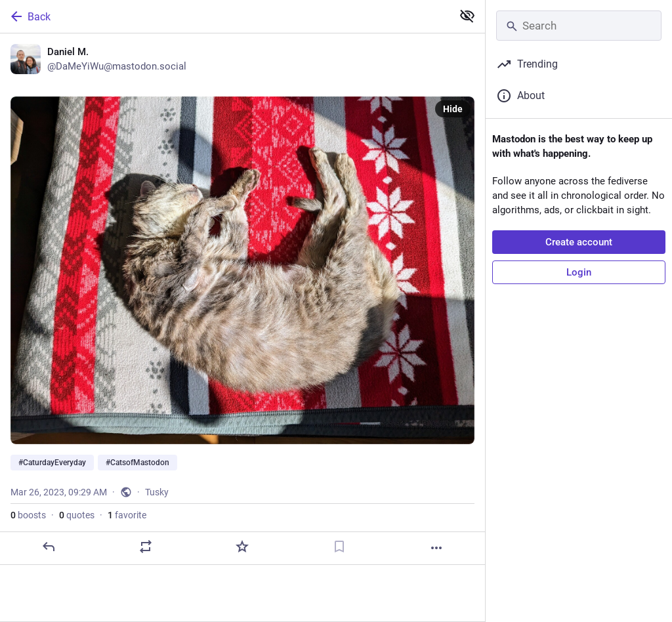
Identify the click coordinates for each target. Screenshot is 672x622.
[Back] (225, 16)
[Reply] (49, 547)
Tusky (157, 492)
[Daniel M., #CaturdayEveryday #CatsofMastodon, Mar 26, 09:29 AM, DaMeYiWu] (242, 299)
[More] (436, 548)
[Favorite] (242, 547)
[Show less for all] (467, 16)
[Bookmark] (339, 547)
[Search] (579, 26)
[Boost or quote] (146, 547)
